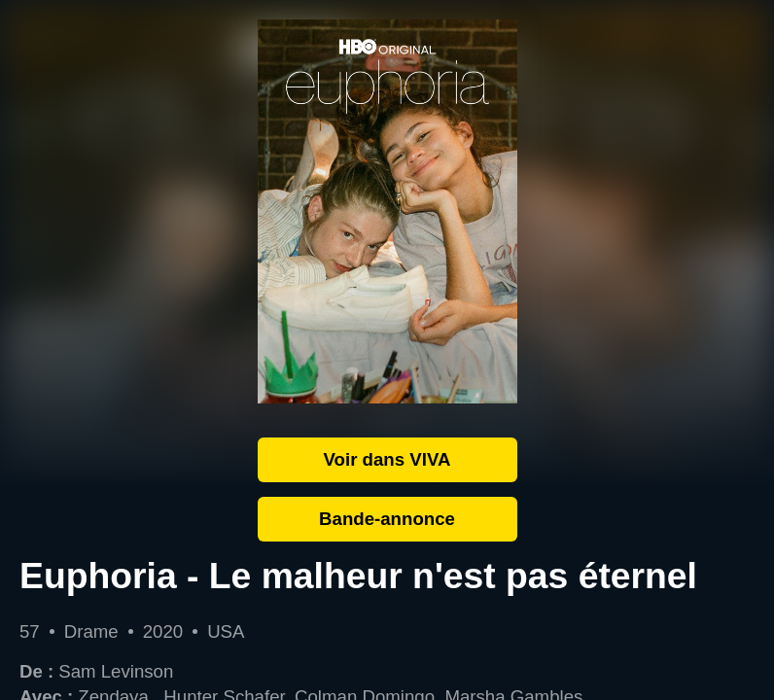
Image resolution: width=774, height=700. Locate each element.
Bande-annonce (387, 519)
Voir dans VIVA (387, 459)
